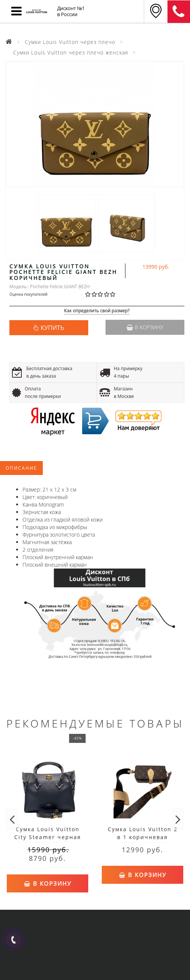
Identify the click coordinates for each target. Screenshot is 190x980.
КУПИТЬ (52, 328)
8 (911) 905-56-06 (179, 12)
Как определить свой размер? (97, 311)
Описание (21, 468)
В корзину (145, 327)
